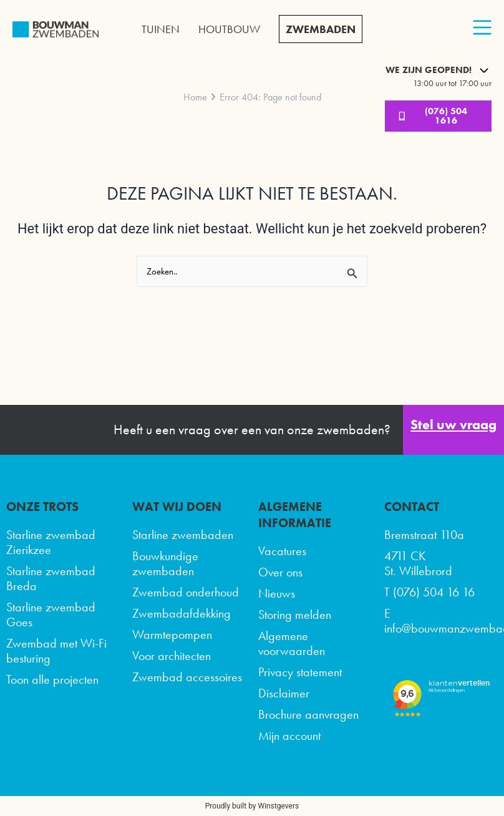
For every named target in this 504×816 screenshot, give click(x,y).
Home (195, 97)
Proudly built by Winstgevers (252, 806)
